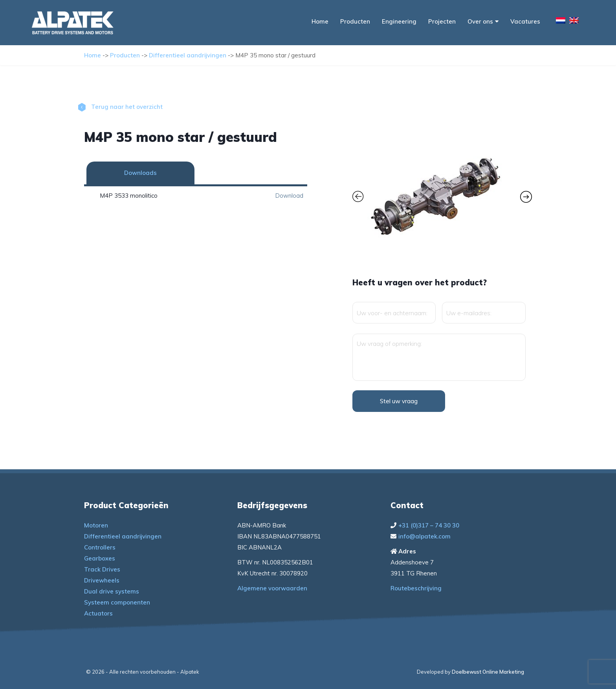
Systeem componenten (117, 602)
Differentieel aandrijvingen (188, 55)
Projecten (442, 21)
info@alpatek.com (424, 536)
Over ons (483, 21)
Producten (355, 21)
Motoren (96, 525)
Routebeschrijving (416, 588)
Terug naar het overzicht (120, 107)
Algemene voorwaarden (272, 588)
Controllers (100, 547)
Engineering (399, 21)
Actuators (98, 613)
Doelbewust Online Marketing (488, 672)
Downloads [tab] (140, 173)
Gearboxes (100, 558)
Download (289, 196)
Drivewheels (102, 580)
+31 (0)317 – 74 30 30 (429, 525)
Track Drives (102, 569)
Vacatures (525, 21)
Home (320, 21)
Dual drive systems (112, 591)
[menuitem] (561, 22)
